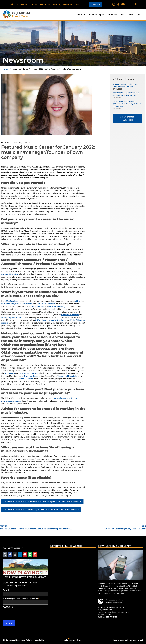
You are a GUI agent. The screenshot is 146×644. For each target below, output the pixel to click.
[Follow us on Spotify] (30, 554)
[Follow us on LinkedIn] (20, 554)
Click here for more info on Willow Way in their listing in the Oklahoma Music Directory (41, 509)
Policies (29, 640)
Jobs (140, 14)
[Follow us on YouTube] (25, 554)
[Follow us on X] (5, 554)
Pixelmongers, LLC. (135, 640)
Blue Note (5, 304)
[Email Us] (35, 554)
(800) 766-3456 (111, 617)
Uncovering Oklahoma (56, 320)
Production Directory (18, 4)
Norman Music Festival (29, 373)
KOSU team (10, 373)
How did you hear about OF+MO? (21, 599)
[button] (136, 4)
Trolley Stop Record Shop (12, 317)
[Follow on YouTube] (123, 4)
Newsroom (68, 4)
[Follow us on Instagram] (15, 554)
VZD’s (77, 301)
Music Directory (55, 4)
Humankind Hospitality (68, 376)
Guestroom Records (70, 315)
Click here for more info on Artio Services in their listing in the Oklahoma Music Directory (42, 501)
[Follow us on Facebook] (10, 554)
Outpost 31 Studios (9, 274)
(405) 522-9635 (107, 615)
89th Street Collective (46, 304)
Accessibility (39, 640)
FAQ (77, 4)
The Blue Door (26, 304)
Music (131, 14)
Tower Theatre (38, 306)
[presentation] (20, 613)
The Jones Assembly (57, 306)
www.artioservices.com (11, 401)
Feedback (20, 640)
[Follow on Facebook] (118, 4)
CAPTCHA (8, 607)
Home (5, 69)
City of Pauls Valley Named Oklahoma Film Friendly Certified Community (127, 104)
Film (123, 14)
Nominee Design (31, 376)
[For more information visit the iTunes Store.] (101, 601)
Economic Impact (97, 14)
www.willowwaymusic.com (65, 398)
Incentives (112, 14)
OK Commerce (9, 640)
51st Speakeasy (13, 301)
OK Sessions (40, 320)
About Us (81, 14)
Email (6, 590)
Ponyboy (15, 304)
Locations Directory (37, 4)
